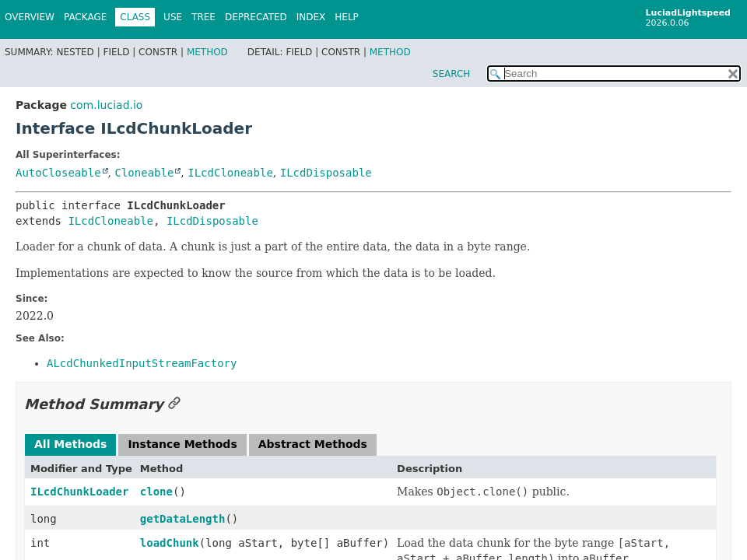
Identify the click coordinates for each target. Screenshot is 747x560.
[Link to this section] (174, 404)
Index (311, 17)
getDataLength (183, 519)
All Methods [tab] (70, 444)
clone (156, 492)
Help (347, 17)
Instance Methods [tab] (182, 444)
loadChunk (170, 543)
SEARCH (452, 74)
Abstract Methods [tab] (313, 444)
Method (207, 52)
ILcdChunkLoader (79, 492)
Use (173, 17)
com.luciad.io (106, 105)
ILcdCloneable (230, 173)
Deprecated (256, 17)
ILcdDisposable (326, 173)
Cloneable (144, 173)
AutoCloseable (58, 173)
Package (85, 17)
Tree (203, 17)
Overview (30, 17)
